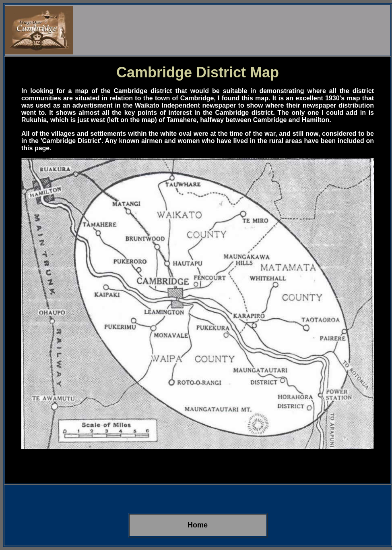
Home (198, 525)
